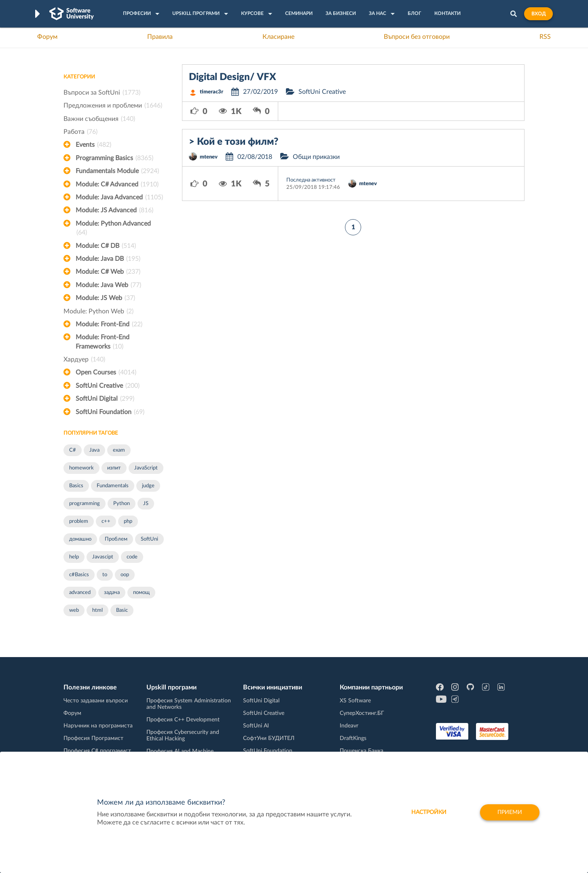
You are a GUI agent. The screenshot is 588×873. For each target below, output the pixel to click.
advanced (80, 593)
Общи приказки (316, 157)
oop (125, 575)
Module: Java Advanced (119, 197)
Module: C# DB (106, 246)
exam (119, 450)
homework (81, 468)
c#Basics (79, 575)
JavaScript (146, 468)
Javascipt (103, 557)
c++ (106, 521)
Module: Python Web (98, 311)
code (132, 557)
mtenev (209, 157)
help (74, 557)
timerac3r (212, 92)
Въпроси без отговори (417, 37)
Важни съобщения (99, 119)
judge (148, 486)
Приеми (510, 812)
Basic (122, 610)
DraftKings (353, 738)
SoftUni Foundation (110, 412)
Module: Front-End (109, 324)
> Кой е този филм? (234, 142)
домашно (80, 539)
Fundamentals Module (117, 171)
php (128, 521)
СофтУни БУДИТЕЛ (269, 738)
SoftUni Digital (105, 399)
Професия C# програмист (97, 751)
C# (73, 450)
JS (146, 504)
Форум (47, 37)
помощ (141, 593)
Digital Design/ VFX (233, 77)
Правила (160, 37)
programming (85, 504)
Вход (538, 14)
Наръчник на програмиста (98, 726)
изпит (114, 468)
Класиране (278, 37)
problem (79, 521)
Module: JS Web (105, 298)
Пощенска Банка (362, 751)
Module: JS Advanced (114, 210)
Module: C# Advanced (117, 184)
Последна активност (311, 180)
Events (93, 145)
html (97, 610)
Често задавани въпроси (96, 701)
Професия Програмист (93, 738)
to (105, 575)
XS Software (355, 701)
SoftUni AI (256, 726)
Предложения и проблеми (113, 106)
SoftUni (149, 539)
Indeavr (349, 726)
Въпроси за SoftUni (102, 93)
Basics (76, 486)
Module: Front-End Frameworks (103, 342)
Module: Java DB (108, 259)
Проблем (116, 539)
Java (94, 450)
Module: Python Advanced (113, 229)
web (74, 610)
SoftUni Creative (108, 386)
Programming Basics (114, 158)
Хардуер (84, 359)
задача (112, 593)
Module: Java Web (108, 285)
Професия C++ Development (183, 720)
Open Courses (106, 372)
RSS (545, 37)
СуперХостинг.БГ (362, 713)
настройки (429, 812)
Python (122, 504)
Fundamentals (113, 486)
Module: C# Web (108, 272)
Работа (80, 132)
